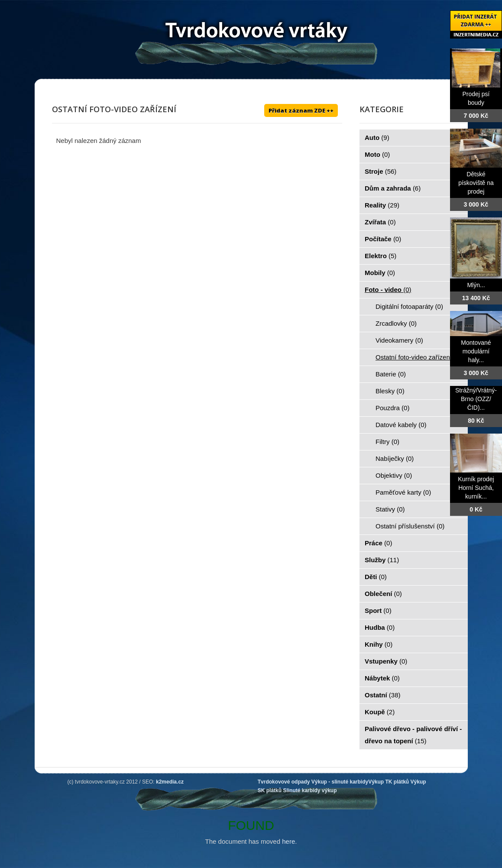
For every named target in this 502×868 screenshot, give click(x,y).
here (288, 841)
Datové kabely (401, 425)
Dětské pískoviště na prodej (476, 183)
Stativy (390, 509)
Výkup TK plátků (389, 782)
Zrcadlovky (396, 323)
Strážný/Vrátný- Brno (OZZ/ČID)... (476, 399)
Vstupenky (386, 661)
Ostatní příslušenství (410, 526)
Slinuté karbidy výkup (310, 790)
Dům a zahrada (393, 188)
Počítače (383, 239)
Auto (377, 138)
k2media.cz (170, 782)
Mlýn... (476, 285)
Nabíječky (395, 458)
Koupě (380, 712)
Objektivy (394, 475)
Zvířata (380, 222)
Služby (382, 560)
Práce (378, 543)
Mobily (380, 273)
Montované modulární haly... (476, 351)
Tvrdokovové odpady (284, 782)
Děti (376, 577)
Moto (377, 154)
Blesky (390, 391)
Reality (382, 205)
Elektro (381, 256)
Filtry (387, 442)
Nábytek (382, 678)
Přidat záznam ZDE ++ (301, 110)
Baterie (391, 374)
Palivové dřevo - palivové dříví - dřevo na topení (413, 735)
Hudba (380, 627)
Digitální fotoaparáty (409, 306)
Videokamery (399, 340)
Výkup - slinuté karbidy (340, 782)
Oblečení (383, 594)
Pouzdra (392, 408)
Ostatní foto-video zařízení (418, 357)
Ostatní (383, 695)
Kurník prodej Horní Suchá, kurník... (476, 488)
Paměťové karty (403, 492)
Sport (378, 611)
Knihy (379, 644)
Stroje (381, 171)
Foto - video (388, 290)
